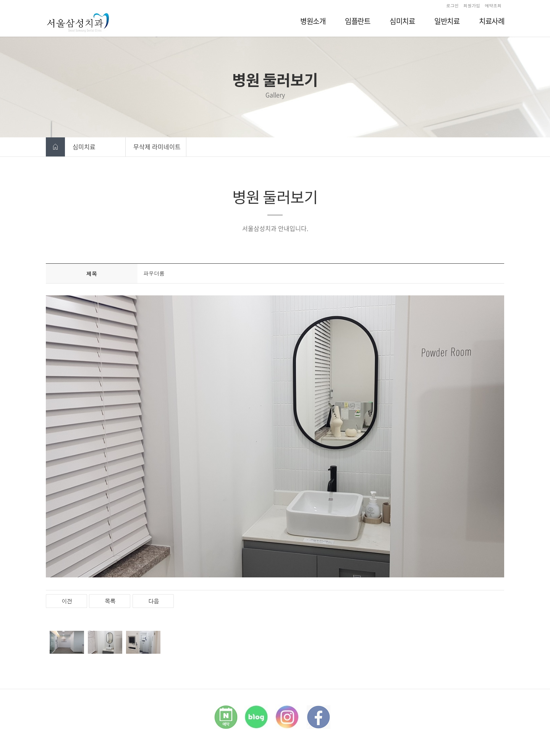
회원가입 (472, 6)
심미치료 (84, 147)
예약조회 (493, 6)
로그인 (452, 6)
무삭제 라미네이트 (157, 147)
